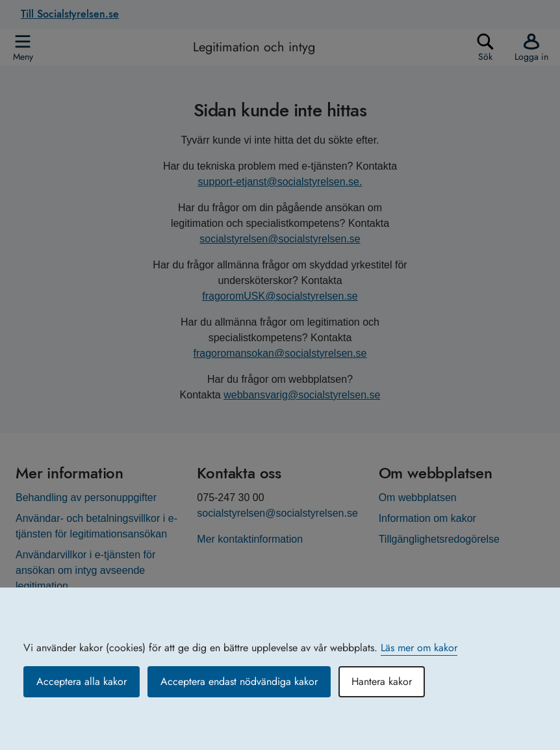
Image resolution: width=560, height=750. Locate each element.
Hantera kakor (382, 681)
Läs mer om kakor (419, 648)
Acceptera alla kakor (82, 681)
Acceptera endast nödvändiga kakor (239, 681)
